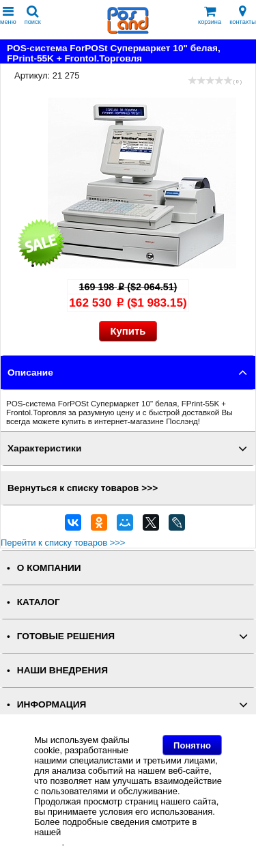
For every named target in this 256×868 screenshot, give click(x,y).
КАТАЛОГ (39, 602)
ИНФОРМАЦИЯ (52, 704)
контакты (243, 15)
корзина (210, 15)
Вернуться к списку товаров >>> (83, 488)
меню (8, 15)
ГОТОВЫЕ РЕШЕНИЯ (66, 636)
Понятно (192, 745)
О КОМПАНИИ (49, 568)
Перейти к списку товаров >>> (63, 543)
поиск (33, 15)
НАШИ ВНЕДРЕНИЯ (62, 670)
